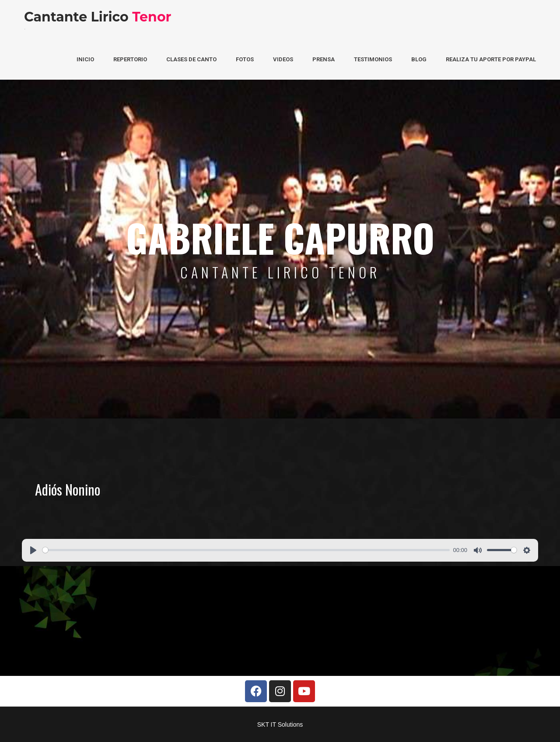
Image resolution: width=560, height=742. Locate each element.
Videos (283, 59)
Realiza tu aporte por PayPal (491, 59)
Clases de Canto (191, 59)
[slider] (246, 550)
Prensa (324, 59)
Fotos (245, 59)
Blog (419, 59)
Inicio (85, 59)
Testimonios (373, 59)
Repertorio (130, 59)
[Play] (33, 550)
